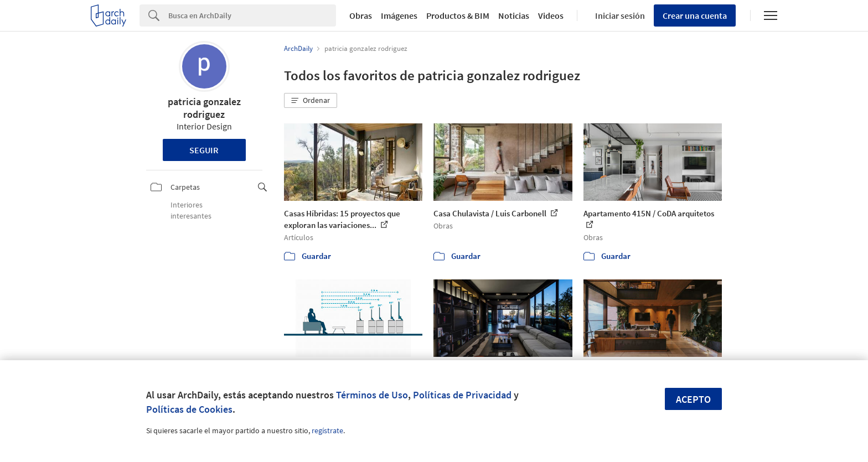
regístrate (327, 430)
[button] (311, 101)
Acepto (693, 399)
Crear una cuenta (695, 15)
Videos (551, 15)
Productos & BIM (458, 15)
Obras (361, 15)
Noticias (514, 15)
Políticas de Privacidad (462, 395)
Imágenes (399, 15)
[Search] (252, 15)
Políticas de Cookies (189, 409)
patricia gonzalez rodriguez (204, 108)
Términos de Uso (372, 395)
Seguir (204, 150)
